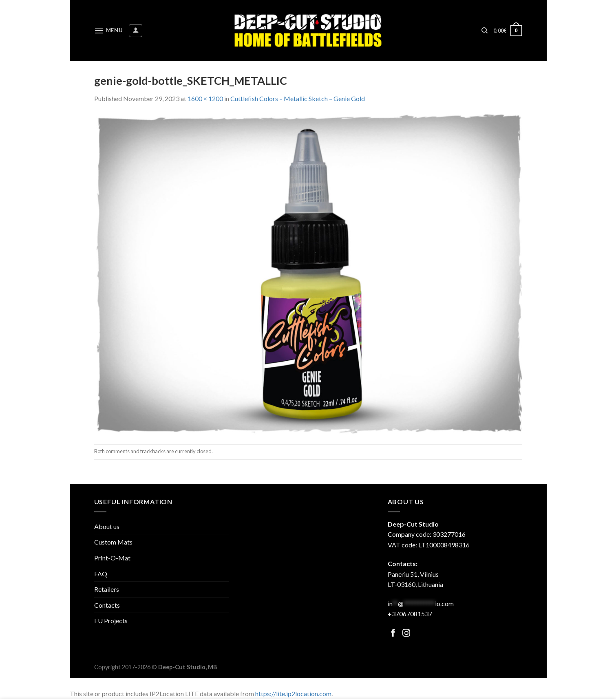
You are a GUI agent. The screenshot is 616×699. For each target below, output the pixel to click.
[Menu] (108, 30)
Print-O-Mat (112, 558)
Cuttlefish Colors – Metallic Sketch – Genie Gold (298, 98)
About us (107, 526)
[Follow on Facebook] (393, 634)
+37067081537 (410, 614)
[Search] (485, 31)
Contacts (107, 605)
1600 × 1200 (205, 98)
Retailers (107, 589)
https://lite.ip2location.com (293, 693)
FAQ (101, 574)
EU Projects (111, 621)
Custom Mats (113, 542)
